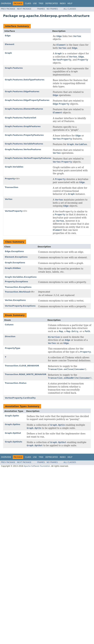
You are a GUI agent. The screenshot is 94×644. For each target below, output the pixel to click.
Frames (41, 9)
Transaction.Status (16, 383)
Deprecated (52, 3)
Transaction (12, 187)
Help (70, 3)
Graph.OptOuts (13, 442)
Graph (8, 53)
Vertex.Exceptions (15, 300)
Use (35, 3)
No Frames (52, 9)
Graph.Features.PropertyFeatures (24, 135)
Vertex (9, 199)
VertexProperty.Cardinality (20, 398)
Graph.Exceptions (15, 263)
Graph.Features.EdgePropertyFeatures (27, 100)
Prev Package (8, 9)
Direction (10, 336)
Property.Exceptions (16, 282)
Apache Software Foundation (37, 466)
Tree (41, 3)
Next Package (24, 9)
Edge (8, 36)
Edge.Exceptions (14, 251)
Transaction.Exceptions (18, 287)
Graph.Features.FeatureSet (21, 118)
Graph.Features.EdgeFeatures (22, 91)
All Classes (70, 9)
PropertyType (13, 348)
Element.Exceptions (16, 257)
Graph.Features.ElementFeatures (24, 109)
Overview (6, 3)
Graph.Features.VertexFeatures (23, 149)
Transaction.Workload (17, 292)
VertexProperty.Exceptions (20, 306)
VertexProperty (14, 211)
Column (9, 325)
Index (63, 3)
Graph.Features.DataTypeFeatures (25, 80)
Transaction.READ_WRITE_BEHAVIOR (26, 374)
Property (10, 179)
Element (10, 44)
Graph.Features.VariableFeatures (24, 144)
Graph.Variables (14, 167)
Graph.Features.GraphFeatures (23, 126)
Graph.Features (14, 68)
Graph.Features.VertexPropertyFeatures (28, 158)
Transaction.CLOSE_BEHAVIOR (22, 366)
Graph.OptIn (12, 416)
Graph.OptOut (13, 433)
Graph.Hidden (13, 268)
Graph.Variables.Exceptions (21, 277)
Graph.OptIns (13, 424)
